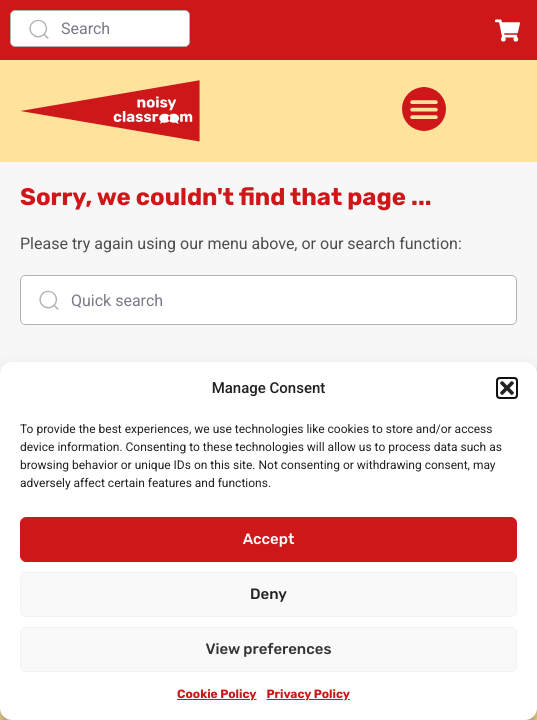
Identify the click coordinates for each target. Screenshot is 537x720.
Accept (269, 539)
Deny (268, 594)
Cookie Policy (216, 694)
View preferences (269, 649)
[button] (507, 388)
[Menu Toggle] (424, 109)
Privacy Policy (307, 694)
